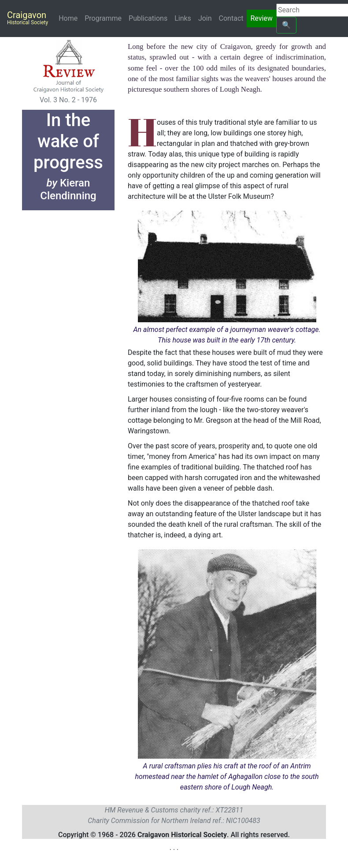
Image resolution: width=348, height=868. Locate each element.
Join (205, 18)
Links (183, 18)
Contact (231, 18)
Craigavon (28, 18)
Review (261, 18)
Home (70, 18)
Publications (148, 18)
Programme (103, 18)
